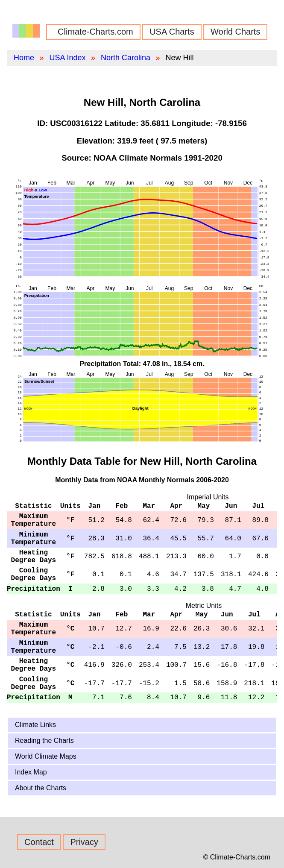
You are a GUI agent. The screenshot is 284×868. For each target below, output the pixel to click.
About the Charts (41, 788)
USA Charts (172, 32)
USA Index (67, 58)
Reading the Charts (44, 740)
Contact (39, 842)
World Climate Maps (46, 756)
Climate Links (35, 725)
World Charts (235, 32)
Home (24, 58)
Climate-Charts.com (95, 32)
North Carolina (126, 58)
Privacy (84, 842)
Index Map (31, 772)
